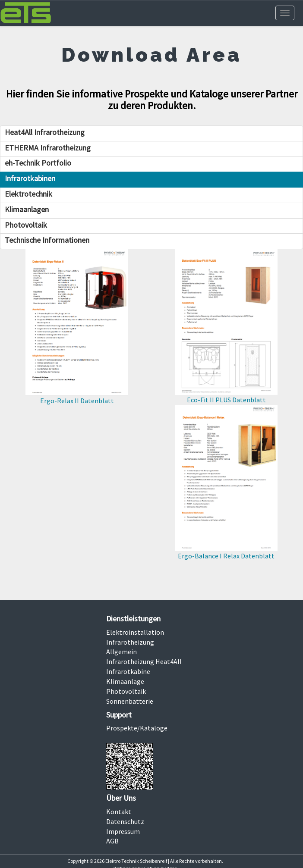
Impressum (123, 831)
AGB (112, 841)
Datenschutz (125, 821)
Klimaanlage (125, 681)
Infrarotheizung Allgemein (130, 647)
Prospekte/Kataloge (137, 728)
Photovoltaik (126, 691)
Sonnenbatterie (130, 701)
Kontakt (119, 812)
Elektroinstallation (135, 632)
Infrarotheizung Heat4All (144, 661)
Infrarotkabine (128, 671)
